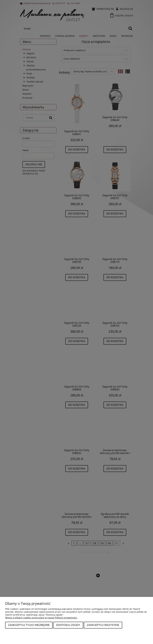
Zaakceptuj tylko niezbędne (29, 625)
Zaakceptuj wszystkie (103, 625)
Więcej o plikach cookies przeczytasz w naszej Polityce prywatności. (41, 618)
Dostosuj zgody (68, 625)
